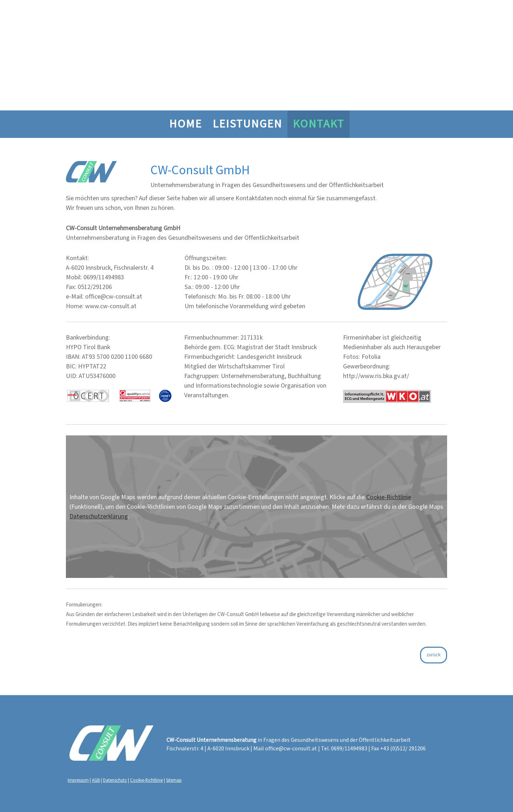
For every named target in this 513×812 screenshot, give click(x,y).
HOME (186, 124)
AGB (96, 780)
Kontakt (318, 124)
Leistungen (247, 124)
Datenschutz (115, 780)
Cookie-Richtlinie (389, 497)
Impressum (78, 780)
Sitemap (174, 780)
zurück (434, 655)
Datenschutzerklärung (99, 516)
